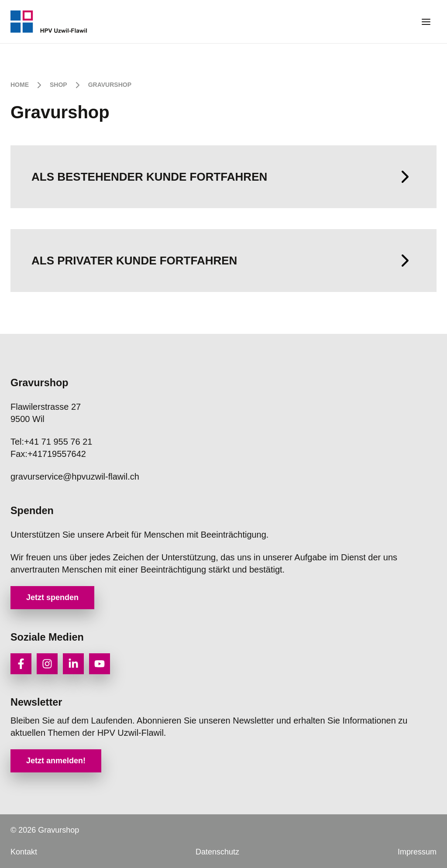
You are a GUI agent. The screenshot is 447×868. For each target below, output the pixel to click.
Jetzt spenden (52, 597)
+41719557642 (48, 454)
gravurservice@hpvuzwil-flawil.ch (75, 477)
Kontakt (24, 852)
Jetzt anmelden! (56, 761)
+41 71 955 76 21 (51, 442)
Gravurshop (110, 85)
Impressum (417, 852)
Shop (58, 85)
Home (20, 85)
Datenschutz (217, 852)
